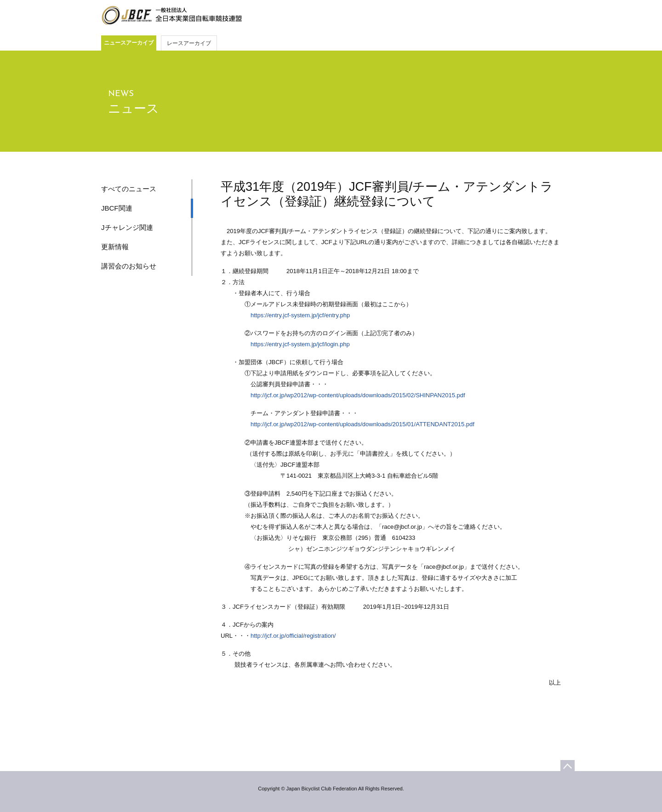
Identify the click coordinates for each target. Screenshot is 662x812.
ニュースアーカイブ (129, 43)
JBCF (171, 16)
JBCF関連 (117, 208)
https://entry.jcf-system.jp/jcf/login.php (300, 344)
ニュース (134, 109)
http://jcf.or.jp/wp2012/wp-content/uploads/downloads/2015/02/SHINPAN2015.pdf (358, 395)
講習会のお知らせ (129, 266)
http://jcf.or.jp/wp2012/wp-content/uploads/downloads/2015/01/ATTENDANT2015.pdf (362, 424)
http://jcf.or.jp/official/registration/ (293, 636)
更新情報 (115, 247)
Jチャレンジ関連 (127, 227)
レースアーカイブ (189, 43)
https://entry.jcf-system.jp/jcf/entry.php (300, 315)
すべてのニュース (129, 189)
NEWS (121, 94)
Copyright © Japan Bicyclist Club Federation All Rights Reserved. (331, 789)
